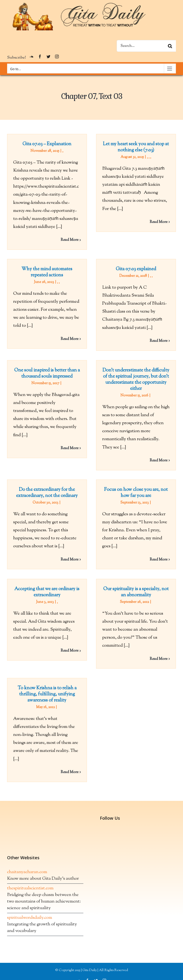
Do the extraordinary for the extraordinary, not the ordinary (47, 493)
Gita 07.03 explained (136, 269)
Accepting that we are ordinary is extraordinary (47, 592)
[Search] (170, 46)
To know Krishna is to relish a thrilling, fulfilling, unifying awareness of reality (47, 694)
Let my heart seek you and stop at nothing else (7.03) (136, 147)
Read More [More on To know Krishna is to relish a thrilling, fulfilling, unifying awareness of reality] (70, 772)
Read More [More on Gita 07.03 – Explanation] (70, 240)
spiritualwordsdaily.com (30, 918)
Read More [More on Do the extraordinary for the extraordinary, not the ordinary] (70, 560)
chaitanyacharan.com (27, 872)
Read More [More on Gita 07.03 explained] (159, 341)
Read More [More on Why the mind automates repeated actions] (70, 339)
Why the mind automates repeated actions (47, 272)
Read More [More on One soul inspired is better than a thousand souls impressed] (70, 448)
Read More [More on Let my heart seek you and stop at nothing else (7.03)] (159, 222)
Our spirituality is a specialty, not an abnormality (136, 592)
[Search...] (146, 46)
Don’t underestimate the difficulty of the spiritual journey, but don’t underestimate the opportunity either (136, 380)
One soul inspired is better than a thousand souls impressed (47, 373)
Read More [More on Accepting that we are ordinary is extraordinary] (70, 651)
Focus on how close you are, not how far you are (136, 493)
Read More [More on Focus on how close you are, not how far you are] (159, 560)
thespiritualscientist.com (30, 888)
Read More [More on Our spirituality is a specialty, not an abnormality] (159, 659)
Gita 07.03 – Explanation (47, 144)
